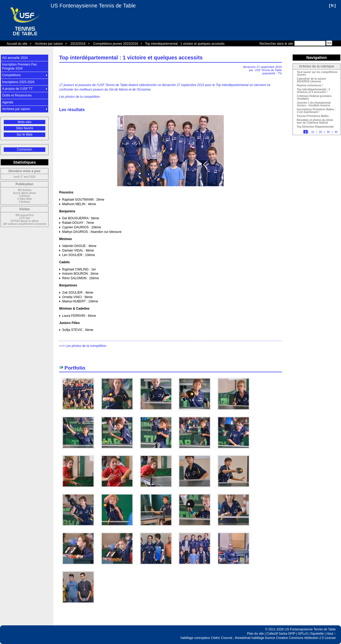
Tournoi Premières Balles (313, 116)
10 (313, 132)
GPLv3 (303, 634)
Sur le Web (24, 135)
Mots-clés (24, 122)
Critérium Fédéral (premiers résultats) (314, 98)
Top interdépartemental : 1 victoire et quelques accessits (185, 44)
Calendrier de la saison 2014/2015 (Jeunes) (311, 80)
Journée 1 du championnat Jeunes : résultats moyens (314, 104)
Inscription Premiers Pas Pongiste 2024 (19, 66)
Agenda (8, 102)
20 (320, 132)
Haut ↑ (331, 634)
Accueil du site (17, 44)
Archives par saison (49, 44)
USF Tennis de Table (268, 70)
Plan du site (256, 634)
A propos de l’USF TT (17, 89)
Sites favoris (24, 128)
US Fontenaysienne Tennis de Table (93, 6)
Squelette (317, 634)
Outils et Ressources (17, 95)
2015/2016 (78, 44)
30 (328, 132)
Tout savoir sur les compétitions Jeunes (317, 74)
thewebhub (243, 638)
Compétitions (11, 75)
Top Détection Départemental (315, 127)
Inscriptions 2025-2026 (18, 82)
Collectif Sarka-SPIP (281, 634)
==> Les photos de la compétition (83, 346)
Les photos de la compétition (80, 97)
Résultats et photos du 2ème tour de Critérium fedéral (315, 121)
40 (336, 132)
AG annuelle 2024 (15, 58)
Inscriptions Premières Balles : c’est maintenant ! (316, 111)
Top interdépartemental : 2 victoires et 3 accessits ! (313, 91)
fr (332, 5)
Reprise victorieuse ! (310, 86)
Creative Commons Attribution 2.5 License (306, 638)
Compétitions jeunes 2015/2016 (116, 44)
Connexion (24, 149)
